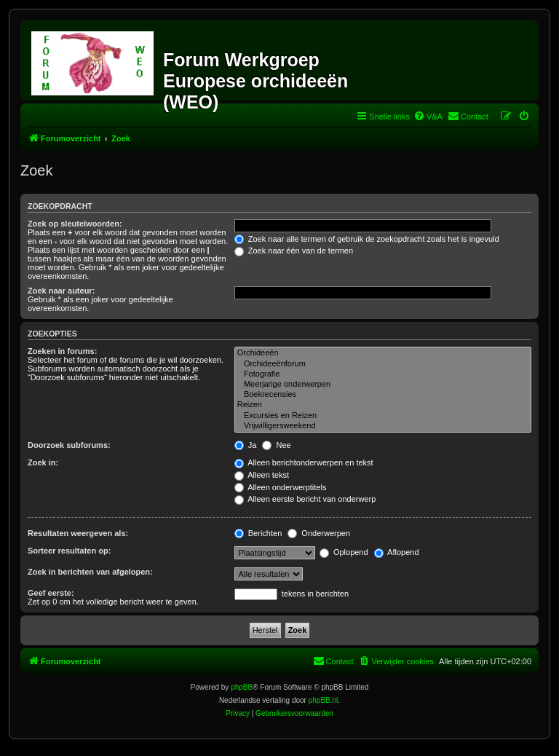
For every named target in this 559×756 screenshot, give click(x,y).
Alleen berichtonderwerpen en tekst (304, 462)
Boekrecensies (383, 395)
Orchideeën (383, 353)
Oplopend (344, 552)
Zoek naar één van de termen (294, 251)
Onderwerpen (319, 533)
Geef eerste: (51, 593)
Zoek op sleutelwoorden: (75, 224)
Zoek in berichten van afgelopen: (90, 572)
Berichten (258, 533)
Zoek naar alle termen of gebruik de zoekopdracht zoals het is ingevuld (367, 239)
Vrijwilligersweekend (383, 426)
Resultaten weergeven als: (78, 533)
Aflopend (397, 552)
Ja (246, 445)
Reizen (383, 405)
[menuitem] (428, 117)
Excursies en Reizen (383, 416)
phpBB (242, 687)
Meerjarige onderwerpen (383, 385)
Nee (276, 445)
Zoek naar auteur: (61, 291)
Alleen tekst (262, 475)
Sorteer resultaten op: (69, 551)
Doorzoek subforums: (69, 445)
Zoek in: (43, 462)
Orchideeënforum (383, 364)
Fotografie (383, 374)
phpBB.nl (324, 700)
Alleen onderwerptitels (281, 487)
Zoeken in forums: (62, 351)
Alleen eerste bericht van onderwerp (305, 499)
